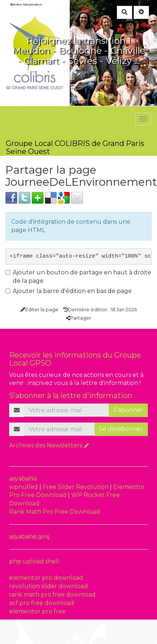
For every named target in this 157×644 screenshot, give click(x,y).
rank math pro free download (52, 595)
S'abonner (128, 410)
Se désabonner (121, 429)
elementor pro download (46, 578)
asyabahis (23, 479)
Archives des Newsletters (46, 445)
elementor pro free (37, 611)
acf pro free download (42, 603)
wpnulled (24, 487)
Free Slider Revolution (76, 487)
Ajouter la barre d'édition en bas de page (69, 291)
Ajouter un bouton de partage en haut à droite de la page (78, 277)
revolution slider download (49, 586)
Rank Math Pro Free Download (55, 512)
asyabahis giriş (29, 537)
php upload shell (34, 561)
